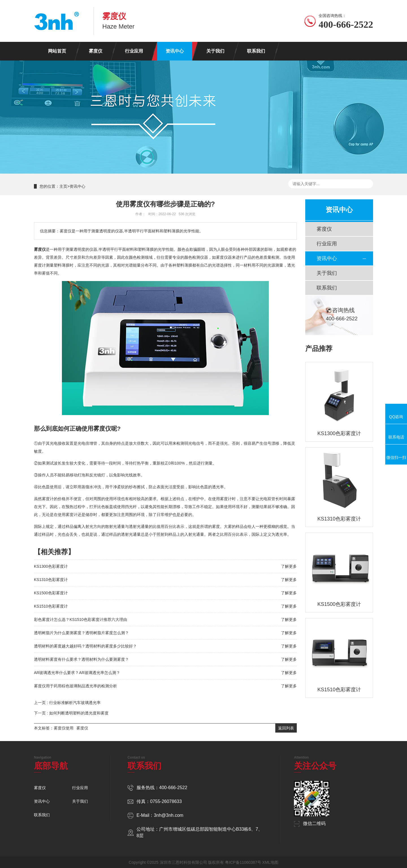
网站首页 (57, 51)
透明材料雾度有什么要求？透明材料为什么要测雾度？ (81, 659)
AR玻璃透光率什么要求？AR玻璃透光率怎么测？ (77, 673)
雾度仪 (96, 51)
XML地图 (270, 862)
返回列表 (286, 728)
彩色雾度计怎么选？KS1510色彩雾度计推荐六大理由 (81, 619)
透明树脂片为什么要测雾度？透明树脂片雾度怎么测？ (81, 633)
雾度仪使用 (64, 728)
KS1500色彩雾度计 (51, 593)
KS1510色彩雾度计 (51, 606)
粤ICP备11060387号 (243, 862)
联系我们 (256, 51)
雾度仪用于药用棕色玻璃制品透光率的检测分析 (75, 686)
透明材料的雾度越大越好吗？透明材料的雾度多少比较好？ (85, 646)
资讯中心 (175, 51)
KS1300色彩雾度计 (51, 566)
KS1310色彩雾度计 (51, 580)
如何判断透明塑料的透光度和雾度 (79, 713)
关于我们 (215, 51)
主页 (63, 186)
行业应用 (134, 51)
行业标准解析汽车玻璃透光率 (75, 703)
